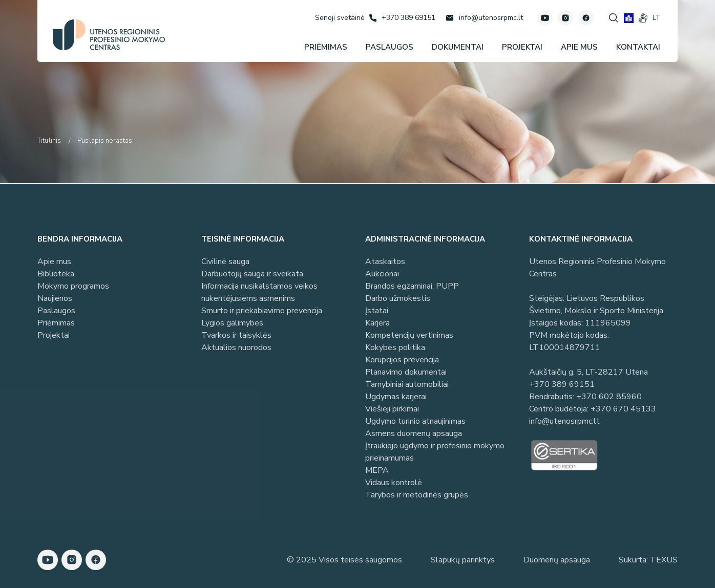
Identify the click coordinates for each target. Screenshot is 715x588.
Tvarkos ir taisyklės (236, 335)
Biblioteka (56, 274)
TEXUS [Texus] (664, 560)
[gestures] (643, 18)
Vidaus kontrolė (394, 483)
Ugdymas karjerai (396, 397)
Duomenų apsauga (557, 560)
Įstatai (377, 311)
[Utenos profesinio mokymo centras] (109, 35)
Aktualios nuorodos (236, 347)
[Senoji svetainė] (340, 18)
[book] (629, 18)
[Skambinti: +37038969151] (402, 18)
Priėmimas (56, 323)
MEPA (377, 470)
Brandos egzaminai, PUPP (412, 286)
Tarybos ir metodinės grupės (417, 495)
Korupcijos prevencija (402, 360)
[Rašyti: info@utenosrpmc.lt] (484, 18)
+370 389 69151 (562, 384)
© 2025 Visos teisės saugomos (344, 560)
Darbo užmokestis (398, 298)
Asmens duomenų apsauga (414, 433)
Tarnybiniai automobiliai (407, 384)
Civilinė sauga (225, 262)
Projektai (54, 335)
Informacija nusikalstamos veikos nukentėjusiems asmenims (259, 292)
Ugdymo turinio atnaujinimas (415, 421)
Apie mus (54, 262)
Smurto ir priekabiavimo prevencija (262, 311)
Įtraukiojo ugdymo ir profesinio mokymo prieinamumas (435, 452)
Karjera (377, 323)
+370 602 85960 (609, 397)
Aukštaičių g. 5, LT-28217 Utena (588, 372)
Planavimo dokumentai (406, 372)
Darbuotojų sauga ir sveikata (252, 274)
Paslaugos (56, 311)
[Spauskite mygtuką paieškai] (614, 18)
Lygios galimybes (232, 323)
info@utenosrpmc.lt (564, 421)
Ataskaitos (385, 262)
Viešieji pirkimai (392, 409)
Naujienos (55, 298)
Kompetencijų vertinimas (409, 335)
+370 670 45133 (623, 409)
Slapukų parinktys (463, 560)
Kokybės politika (395, 347)
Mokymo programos (73, 286)
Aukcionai (382, 274)
